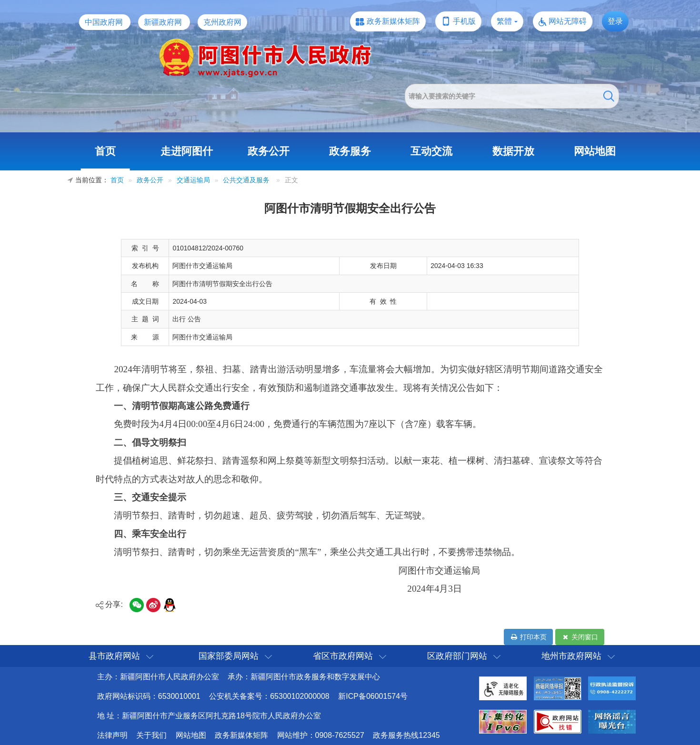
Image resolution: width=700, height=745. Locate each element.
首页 (105, 151)
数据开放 (513, 151)
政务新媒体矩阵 (393, 21)
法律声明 (112, 735)
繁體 (504, 21)
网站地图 (595, 151)
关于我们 (151, 735)
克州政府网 (222, 22)
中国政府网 (104, 22)
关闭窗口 (580, 637)
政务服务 (350, 151)
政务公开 (269, 151)
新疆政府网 (163, 22)
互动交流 (431, 151)
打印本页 (528, 637)
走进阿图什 (187, 151)
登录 (615, 21)
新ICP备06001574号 (373, 696)
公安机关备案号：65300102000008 (269, 696)
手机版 (464, 21)
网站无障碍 (568, 21)
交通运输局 (193, 180)
